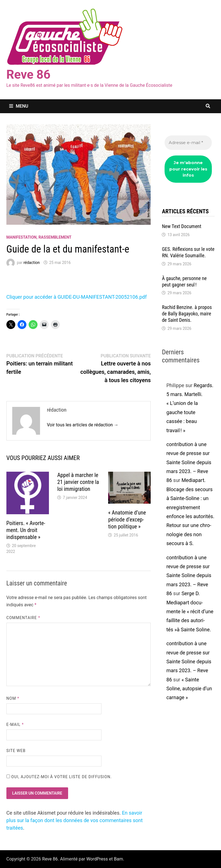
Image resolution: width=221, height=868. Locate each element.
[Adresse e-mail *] (188, 143)
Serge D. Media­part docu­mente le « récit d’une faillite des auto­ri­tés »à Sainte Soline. (190, 611)
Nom (13, 698)
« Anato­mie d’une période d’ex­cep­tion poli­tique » (127, 520)
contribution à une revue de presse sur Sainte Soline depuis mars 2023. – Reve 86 (189, 462)
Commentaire (23, 618)
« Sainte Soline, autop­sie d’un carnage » (189, 689)
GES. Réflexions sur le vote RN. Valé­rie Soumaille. (188, 252)
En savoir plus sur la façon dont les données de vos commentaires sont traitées (75, 820)
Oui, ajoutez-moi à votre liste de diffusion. (59, 777)
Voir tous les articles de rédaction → (83, 425)
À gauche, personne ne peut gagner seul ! (184, 281)
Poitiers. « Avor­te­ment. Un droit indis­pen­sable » (26, 530)
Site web (16, 751)
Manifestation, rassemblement (39, 237)
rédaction (32, 263)
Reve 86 (28, 75)
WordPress (97, 859)
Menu (19, 106)
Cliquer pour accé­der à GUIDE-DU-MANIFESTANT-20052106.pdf (77, 297)
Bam (119, 859)
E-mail (15, 724)
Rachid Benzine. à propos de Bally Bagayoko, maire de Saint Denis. (187, 314)
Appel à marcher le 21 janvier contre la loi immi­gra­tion (78, 482)
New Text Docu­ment (182, 226)
